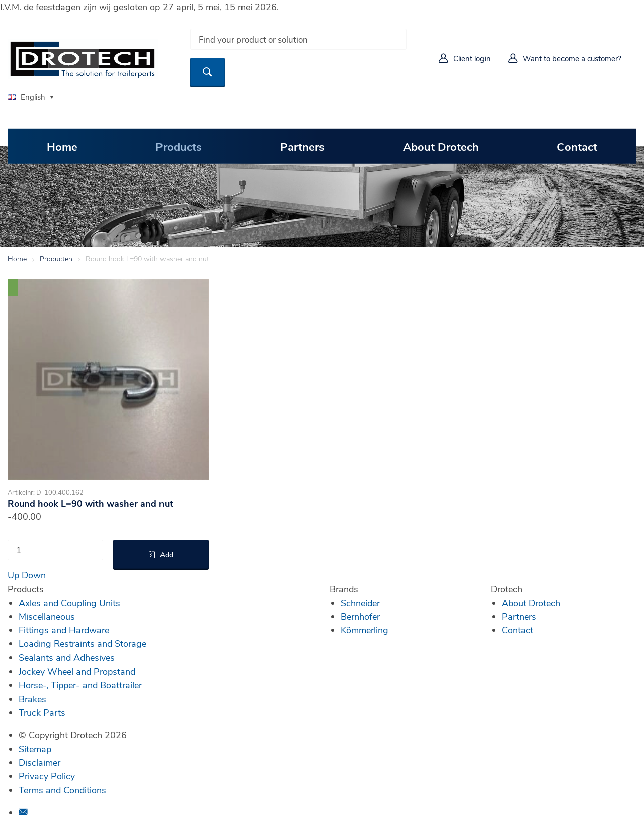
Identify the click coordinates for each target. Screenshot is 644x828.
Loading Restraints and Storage (83, 643)
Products (179, 146)
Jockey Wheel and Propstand (77, 671)
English (26, 97)
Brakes (32, 699)
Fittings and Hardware (64, 630)
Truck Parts (42, 712)
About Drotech (441, 146)
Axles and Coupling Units (69, 603)
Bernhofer (360, 616)
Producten (56, 258)
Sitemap (35, 749)
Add (167, 555)
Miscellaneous (47, 616)
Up (13, 575)
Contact (577, 146)
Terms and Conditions (62, 790)
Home (62, 146)
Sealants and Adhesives (67, 657)
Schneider (360, 603)
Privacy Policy (47, 776)
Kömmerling (365, 630)
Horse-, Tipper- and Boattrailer (80, 685)
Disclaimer (39, 762)
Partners (302, 146)
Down (34, 575)
